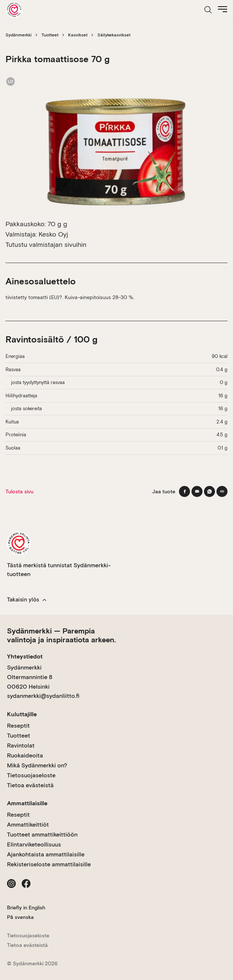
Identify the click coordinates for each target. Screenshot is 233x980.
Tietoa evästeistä (30, 785)
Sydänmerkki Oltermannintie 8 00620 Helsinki (30, 677)
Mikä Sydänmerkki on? (37, 765)
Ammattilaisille (27, 803)
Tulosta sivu (19, 491)
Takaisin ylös (27, 600)
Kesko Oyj (53, 234)
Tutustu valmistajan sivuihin (46, 244)
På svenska (20, 917)
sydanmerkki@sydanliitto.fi (43, 696)
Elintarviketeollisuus (34, 844)
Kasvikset (78, 35)
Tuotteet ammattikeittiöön (42, 835)
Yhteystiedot (25, 656)
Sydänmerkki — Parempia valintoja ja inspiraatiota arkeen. (61, 635)
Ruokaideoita (25, 755)
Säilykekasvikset (114, 35)
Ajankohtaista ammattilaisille (46, 854)
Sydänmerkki (19, 35)
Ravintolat (21, 745)
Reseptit (18, 726)
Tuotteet (50, 35)
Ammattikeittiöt (28, 825)
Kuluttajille (22, 714)
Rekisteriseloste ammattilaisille (49, 864)
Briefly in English (26, 908)
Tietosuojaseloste (31, 775)
